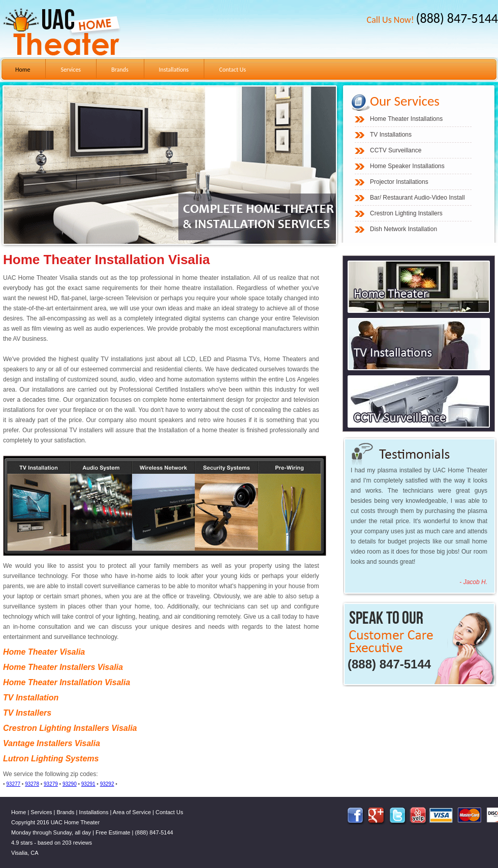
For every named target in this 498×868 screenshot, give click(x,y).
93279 (51, 784)
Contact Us (232, 70)
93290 (70, 784)
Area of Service (132, 812)
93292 (107, 784)
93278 (32, 784)
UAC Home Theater (75, 822)
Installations (174, 70)
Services (71, 70)
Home (23, 70)
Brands (120, 70)
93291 (88, 784)
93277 (13, 784)
